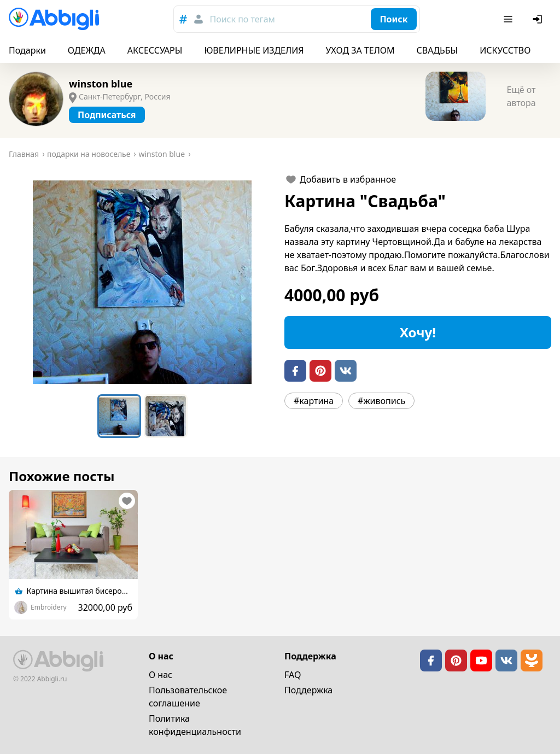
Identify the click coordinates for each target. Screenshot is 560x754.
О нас (161, 675)
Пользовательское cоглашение (188, 697)
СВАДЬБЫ (437, 50)
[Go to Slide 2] (166, 416)
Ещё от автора (521, 96)
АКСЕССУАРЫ (155, 50)
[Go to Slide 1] (119, 416)
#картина (314, 401)
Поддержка (308, 690)
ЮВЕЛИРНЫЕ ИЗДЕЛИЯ (254, 50)
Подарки (27, 50)
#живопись (381, 401)
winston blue (101, 84)
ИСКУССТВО (505, 50)
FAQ (293, 675)
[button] (142, 282)
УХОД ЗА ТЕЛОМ (360, 50)
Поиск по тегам (242, 19)
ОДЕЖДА (87, 50)
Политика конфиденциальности (195, 725)
